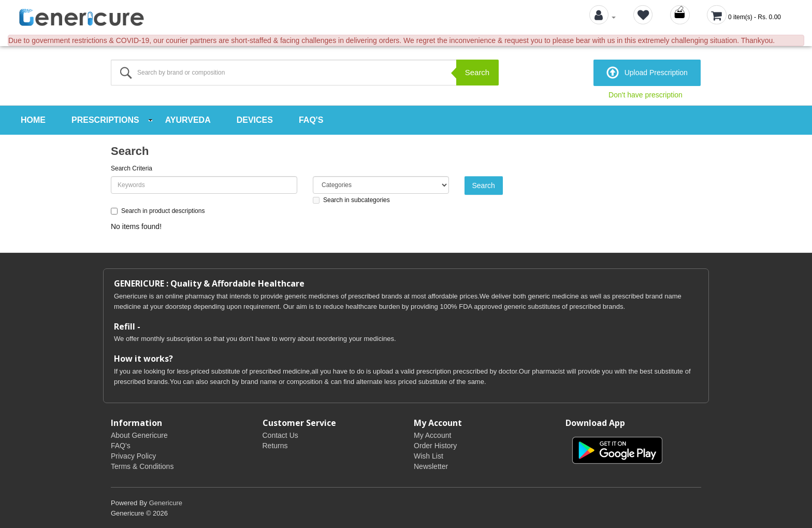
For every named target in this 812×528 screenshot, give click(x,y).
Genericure (166, 502)
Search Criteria (132, 167)
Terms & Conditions (142, 465)
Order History (435, 445)
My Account (432, 434)
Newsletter (431, 465)
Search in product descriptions (158, 209)
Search (477, 72)
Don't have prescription (646, 94)
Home (33, 119)
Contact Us (280, 434)
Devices (255, 119)
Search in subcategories (351, 198)
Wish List (429, 455)
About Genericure (139, 434)
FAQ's (311, 119)
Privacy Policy (133, 455)
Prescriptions (105, 119)
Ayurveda (188, 119)
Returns (275, 445)
